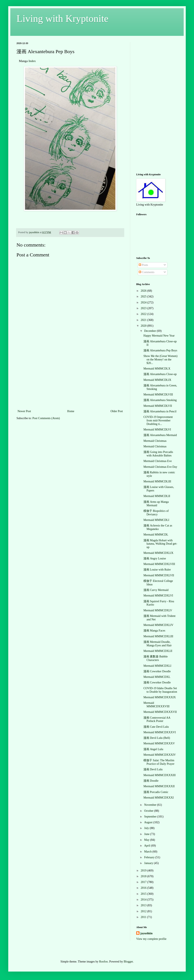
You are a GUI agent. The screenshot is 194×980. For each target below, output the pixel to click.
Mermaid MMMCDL (156, 535)
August (149, 822)
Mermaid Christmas (155, 441)
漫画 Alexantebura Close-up (160, 374)
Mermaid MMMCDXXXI (159, 798)
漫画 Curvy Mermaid (156, 590)
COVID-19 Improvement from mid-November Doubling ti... (158, 420)
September (151, 817)
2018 (144, 876)
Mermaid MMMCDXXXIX (160, 697)
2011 (144, 917)
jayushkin (146, 933)
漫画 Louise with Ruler (157, 570)
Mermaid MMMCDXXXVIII (156, 705)
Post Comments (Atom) (46, 418)
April (147, 846)
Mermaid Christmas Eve (158, 461)
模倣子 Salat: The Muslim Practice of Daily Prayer (159, 762)
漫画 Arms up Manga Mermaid (156, 504)
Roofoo (103, 962)
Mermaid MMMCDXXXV (159, 743)
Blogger (128, 962)
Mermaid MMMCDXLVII (159, 575)
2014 (144, 900)
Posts (143, 265)
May (147, 840)
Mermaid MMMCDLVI (157, 430)
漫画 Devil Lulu (153, 769)
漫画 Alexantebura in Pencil (160, 411)
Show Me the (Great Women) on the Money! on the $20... (160, 360)
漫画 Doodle (151, 781)
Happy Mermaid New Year (159, 336)
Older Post (117, 411)
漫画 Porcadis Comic (156, 792)
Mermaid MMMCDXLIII (158, 636)
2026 (144, 291)
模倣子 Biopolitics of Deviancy (156, 513)
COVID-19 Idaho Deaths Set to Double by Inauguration (160, 690)
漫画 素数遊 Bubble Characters (156, 658)
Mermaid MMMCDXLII (158, 651)
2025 (144, 296)
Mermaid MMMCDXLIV (158, 625)
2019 (144, 871)
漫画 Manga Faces (154, 631)
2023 (144, 308)
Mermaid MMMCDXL (157, 677)
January (149, 863)
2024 (144, 302)
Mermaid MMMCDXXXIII (160, 775)
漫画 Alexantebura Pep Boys (160, 350)
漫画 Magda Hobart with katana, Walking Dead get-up (160, 544)
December (150, 331)
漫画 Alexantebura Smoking (160, 400)
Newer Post (24, 411)
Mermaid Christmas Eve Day (160, 467)
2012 (144, 911)
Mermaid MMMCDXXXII (159, 786)
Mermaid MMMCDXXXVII (160, 712)
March (148, 852)
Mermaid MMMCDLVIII (158, 395)
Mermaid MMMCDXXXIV (160, 755)
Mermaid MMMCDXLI (157, 666)
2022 (144, 314)
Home (71, 411)
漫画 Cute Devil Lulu (156, 727)
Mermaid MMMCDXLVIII (159, 564)
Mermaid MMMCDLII (157, 496)
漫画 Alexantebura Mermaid (160, 435)
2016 (144, 888)
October (149, 811)
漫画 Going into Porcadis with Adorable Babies (158, 454)
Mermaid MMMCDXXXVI (160, 732)
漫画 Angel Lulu (153, 749)
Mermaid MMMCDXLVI (158, 596)
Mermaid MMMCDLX (157, 369)
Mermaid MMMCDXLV (158, 610)
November (151, 805)
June (147, 834)
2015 (144, 894)
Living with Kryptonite (62, 18)
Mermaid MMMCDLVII (158, 406)
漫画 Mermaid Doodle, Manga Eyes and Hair (158, 644)
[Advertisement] (70, 378)
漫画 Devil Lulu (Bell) (157, 738)
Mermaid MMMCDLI (156, 520)
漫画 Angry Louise (155, 558)
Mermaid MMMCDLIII (157, 481)
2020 (144, 326)
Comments (147, 272)
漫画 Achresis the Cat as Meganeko (158, 527)
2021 (144, 320)
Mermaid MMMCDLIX (157, 380)
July (147, 828)
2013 (144, 905)
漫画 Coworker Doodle (157, 671)
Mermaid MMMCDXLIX (158, 553)
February (150, 857)
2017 (144, 882)
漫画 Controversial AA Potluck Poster (157, 719)
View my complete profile (151, 939)
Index (32, 61)
